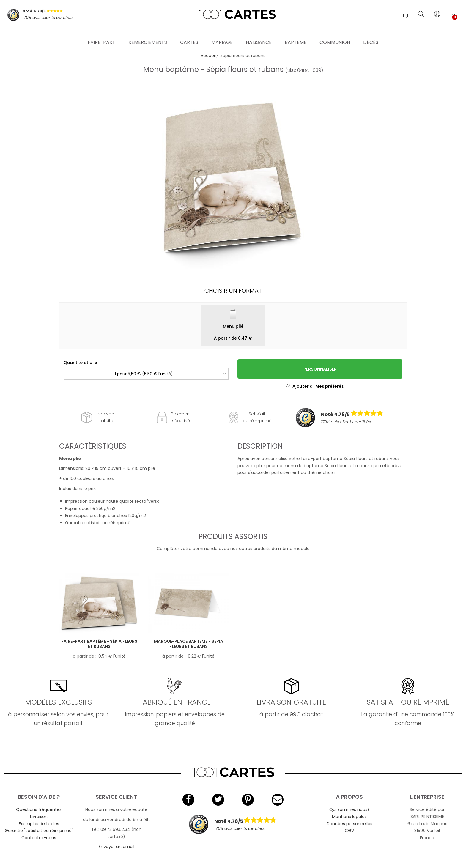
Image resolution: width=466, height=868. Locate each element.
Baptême (296, 34)
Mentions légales (349, 817)
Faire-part (101, 34)
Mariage (222, 34)
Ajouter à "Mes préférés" (315, 386)
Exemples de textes (39, 824)
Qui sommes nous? (349, 809)
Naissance (259, 34)
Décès (371, 34)
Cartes (189, 34)
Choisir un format (233, 291)
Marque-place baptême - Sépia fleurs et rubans (189, 644)
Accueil (208, 56)
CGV (349, 831)
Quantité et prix (80, 363)
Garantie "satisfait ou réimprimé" (39, 831)
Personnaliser (320, 369)
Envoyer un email (116, 847)
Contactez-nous (39, 838)
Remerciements (148, 34)
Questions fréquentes (39, 809)
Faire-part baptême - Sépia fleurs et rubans (99, 644)
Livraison (39, 817)
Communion (335, 34)
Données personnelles (349, 824)
